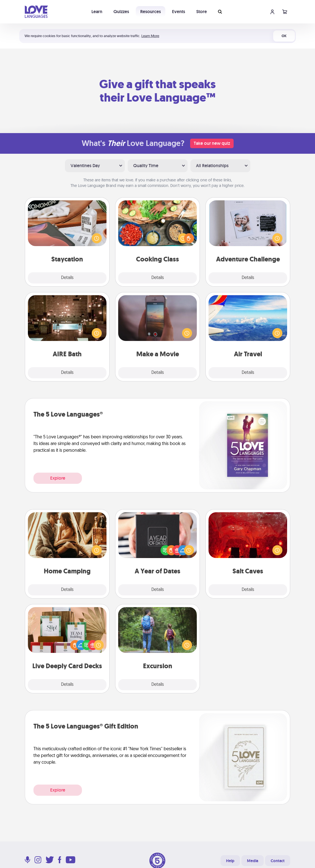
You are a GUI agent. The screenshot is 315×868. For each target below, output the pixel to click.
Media (253, 861)
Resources (151, 12)
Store (202, 12)
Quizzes (121, 12)
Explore (58, 478)
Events (179, 12)
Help (230, 861)
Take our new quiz (212, 143)
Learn (97, 12)
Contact (278, 861)
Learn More (150, 36)
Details (67, 278)
